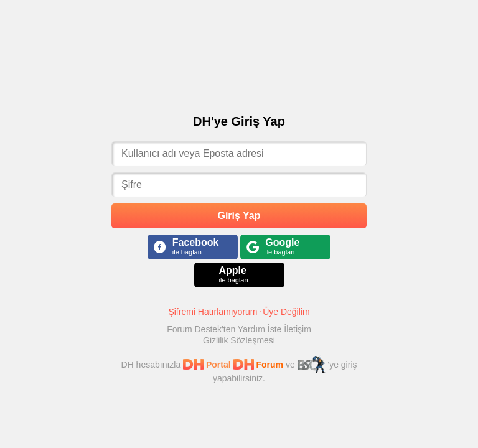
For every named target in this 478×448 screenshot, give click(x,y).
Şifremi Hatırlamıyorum (213, 312)
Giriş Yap (239, 216)
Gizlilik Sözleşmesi (239, 340)
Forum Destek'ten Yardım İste (225, 329)
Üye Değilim (286, 312)
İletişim (298, 329)
